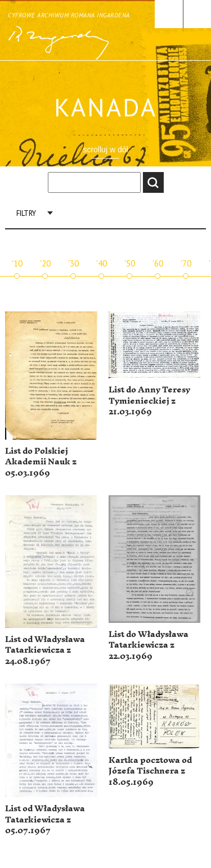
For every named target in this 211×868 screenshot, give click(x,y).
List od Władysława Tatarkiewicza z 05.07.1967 (45, 820)
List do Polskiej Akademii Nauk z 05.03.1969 (41, 462)
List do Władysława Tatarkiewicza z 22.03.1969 (149, 645)
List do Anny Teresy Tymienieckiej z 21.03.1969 (149, 401)
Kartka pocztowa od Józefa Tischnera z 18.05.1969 (150, 771)
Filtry (26, 213)
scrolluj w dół (105, 150)
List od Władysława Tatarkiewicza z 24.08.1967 (45, 650)
